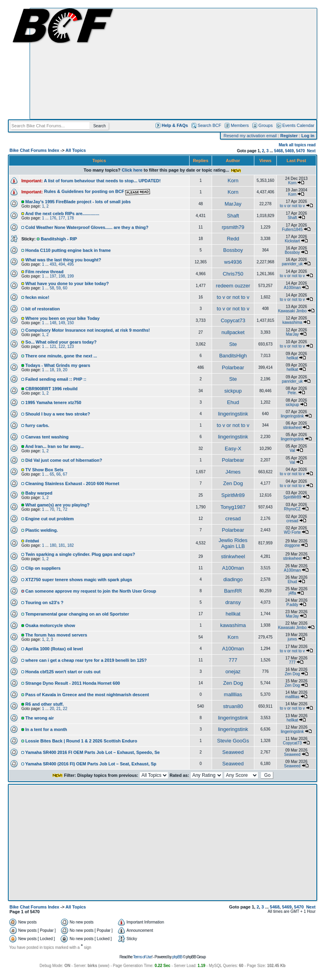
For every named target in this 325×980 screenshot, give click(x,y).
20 (65, 370)
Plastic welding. (42, 530)
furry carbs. (37, 425)
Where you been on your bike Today (62, 318)
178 (70, 218)
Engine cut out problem (50, 519)
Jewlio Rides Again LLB (233, 543)
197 (53, 276)
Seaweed (233, 752)
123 (70, 346)
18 (52, 370)
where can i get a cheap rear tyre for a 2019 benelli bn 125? (86, 660)
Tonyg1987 (233, 507)
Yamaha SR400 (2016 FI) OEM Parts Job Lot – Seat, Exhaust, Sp (91, 764)
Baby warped (39, 493)
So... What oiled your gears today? (61, 342)
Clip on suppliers (43, 568)
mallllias (233, 694)
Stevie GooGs (233, 741)
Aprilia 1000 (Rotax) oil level (54, 649)
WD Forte (292, 532)
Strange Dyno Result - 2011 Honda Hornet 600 (73, 683)
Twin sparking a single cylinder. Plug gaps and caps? (80, 554)
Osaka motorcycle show (50, 625)
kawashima (292, 322)
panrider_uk (292, 264)
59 (58, 288)
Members (240, 125)
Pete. (292, 393)
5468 (278, 151)
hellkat (292, 358)
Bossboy (233, 250)
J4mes (233, 472)
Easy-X (233, 448)
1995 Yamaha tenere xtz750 (53, 402)
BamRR (233, 591)
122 (62, 346)
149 (62, 323)
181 (62, 545)
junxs (292, 639)
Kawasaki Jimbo (292, 311)
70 (52, 509)
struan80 (233, 706)
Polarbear (233, 367)
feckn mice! (37, 297)
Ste (233, 344)
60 (65, 288)
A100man (292, 288)
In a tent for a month (46, 729)
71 (58, 509)
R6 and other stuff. (44, 704)
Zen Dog (233, 483)
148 (53, 323)
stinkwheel (292, 428)
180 (53, 545)
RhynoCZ (292, 509)
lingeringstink (233, 414)
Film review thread (44, 272)
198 (62, 276)
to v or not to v (292, 206)
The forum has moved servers (56, 635)
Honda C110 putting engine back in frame (68, 250)
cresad (233, 518)
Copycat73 (233, 320)
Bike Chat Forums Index (34, 150)
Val (292, 450)
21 (58, 709)
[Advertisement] (173, 64)
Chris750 (233, 274)
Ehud (233, 402)
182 (70, 545)
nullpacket (233, 332)
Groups (265, 125)
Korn (233, 180)
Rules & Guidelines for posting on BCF (97, 191)
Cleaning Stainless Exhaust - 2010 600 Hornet (72, 483)
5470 (301, 151)
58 (52, 288)
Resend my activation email (250, 136)
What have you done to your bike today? (67, 283)
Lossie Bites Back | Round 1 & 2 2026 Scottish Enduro (81, 741)
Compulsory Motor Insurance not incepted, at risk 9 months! (87, 330)
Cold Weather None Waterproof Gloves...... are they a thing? (87, 227)
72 (65, 509)
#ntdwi (32, 541)
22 (65, 709)
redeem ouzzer (233, 286)
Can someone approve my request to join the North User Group (91, 591)
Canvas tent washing (47, 437)
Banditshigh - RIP (59, 239)
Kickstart (292, 241)
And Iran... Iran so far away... (54, 446)
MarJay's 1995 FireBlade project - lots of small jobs (78, 202)
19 (58, 370)
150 (70, 323)
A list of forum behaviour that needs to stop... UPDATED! (102, 181)
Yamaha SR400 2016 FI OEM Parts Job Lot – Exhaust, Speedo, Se (93, 752)
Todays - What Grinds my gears (58, 365)
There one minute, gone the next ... (61, 356)
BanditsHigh (233, 356)
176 (53, 218)
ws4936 (233, 262)
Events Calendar (298, 125)
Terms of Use (142, 957)
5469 (289, 151)
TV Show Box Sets (44, 470)
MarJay (233, 204)
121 (53, 346)
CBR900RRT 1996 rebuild (51, 389)
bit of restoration (42, 309)
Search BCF (209, 125)
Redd (233, 239)
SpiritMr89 (233, 495)
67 (65, 474)
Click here (132, 170)
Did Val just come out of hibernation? (64, 460)
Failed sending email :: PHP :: (56, 379)
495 (70, 264)
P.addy (292, 605)
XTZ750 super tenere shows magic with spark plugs (79, 580)
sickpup (233, 391)
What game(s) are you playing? (57, 505)
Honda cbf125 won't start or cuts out (63, 672)
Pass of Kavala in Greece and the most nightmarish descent (87, 695)
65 (52, 474)
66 (58, 474)
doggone (292, 545)
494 (62, 264)
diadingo (233, 579)
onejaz (233, 671)
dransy (233, 602)
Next (311, 151)
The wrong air (39, 718)
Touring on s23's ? (44, 602)
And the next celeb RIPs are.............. (62, 213)
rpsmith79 (233, 227)
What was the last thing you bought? (63, 260)
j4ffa (292, 593)
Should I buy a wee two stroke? (58, 414)
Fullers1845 (292, 229)
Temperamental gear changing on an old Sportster (77, 614)
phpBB (177, 957)
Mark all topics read (297, 145)
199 (70, 276)
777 (233, 660)
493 (53, 264)
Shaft (233, 216)
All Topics (76, 150)
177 (62, 218)
